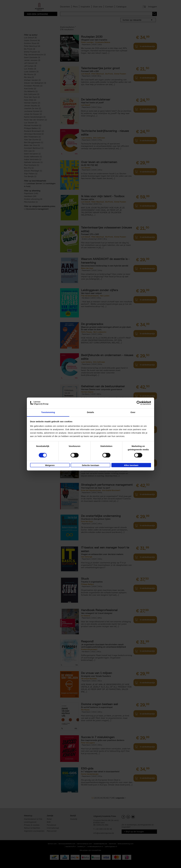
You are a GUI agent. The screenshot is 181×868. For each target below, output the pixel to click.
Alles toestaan (131, 465)
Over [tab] (133, 412)
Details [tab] (90, 412)
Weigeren (50, 465)
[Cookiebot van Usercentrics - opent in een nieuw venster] (139, 403)
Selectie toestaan (91, 465)
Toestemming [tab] (48, 412)
